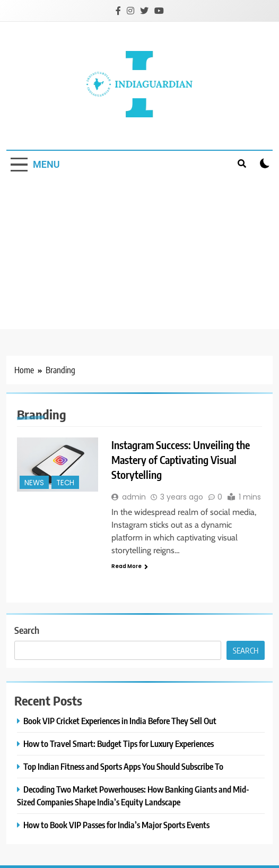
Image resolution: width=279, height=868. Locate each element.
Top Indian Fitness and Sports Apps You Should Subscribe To (123, 766)
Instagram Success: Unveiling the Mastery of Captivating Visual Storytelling (181, 459)
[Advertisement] (139, 255)
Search (27, 630)
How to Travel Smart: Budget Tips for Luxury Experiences (119, 744)
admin (134, 497)
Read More (130, 566)
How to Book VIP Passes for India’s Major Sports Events (116, 825)
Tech (65, 483)
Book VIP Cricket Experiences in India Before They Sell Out (120, 721)
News (34, 483)
